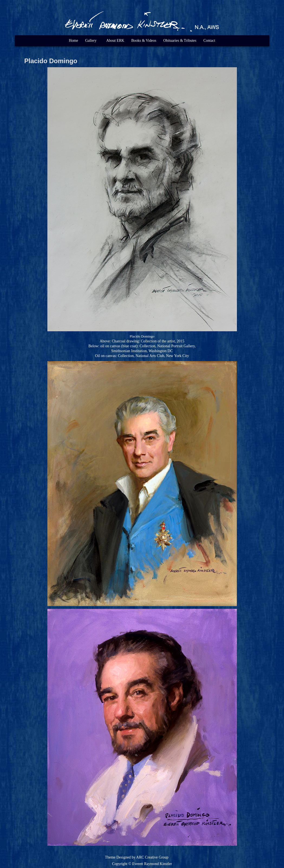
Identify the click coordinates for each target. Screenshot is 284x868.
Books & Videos (144, 41)
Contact (209, 41)
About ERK (115, 41)
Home (73, 41)
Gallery (91, 41)
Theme (110, 857)
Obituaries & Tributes (180, 41)
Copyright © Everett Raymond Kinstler (142, 864)
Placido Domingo (51, 61)
